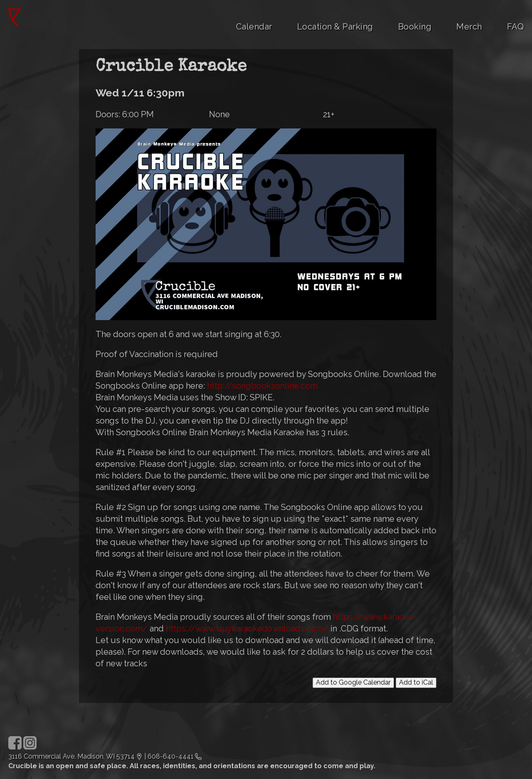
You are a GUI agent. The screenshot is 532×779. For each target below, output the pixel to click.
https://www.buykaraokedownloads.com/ (247, 629)
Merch (469, 27)
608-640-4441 (171, 756)
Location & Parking (335, 27)
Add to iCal (416, 682)
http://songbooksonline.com (262, 386)
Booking (415, 27)
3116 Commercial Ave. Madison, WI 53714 (71, 756)
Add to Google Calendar (353, 682)
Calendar (254, 27)
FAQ (516, 27)
